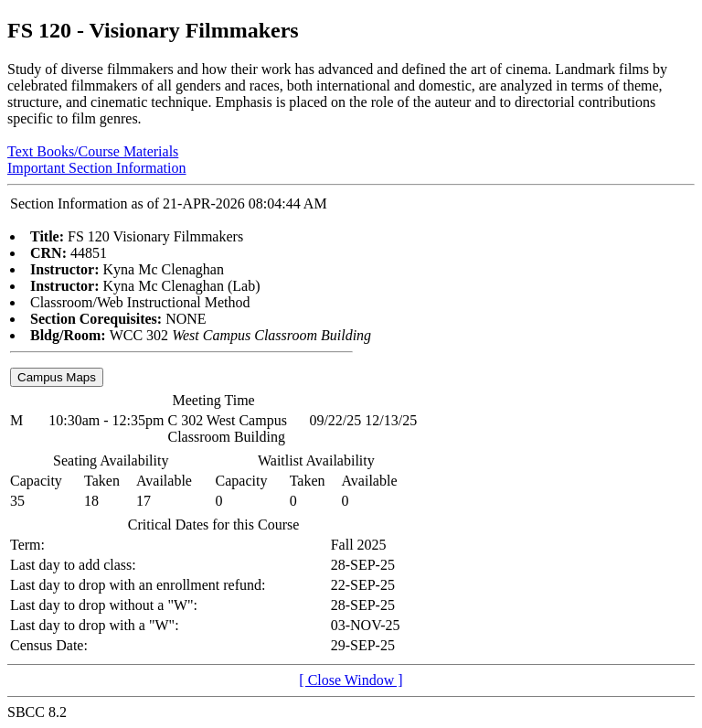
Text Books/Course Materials (93, 151)
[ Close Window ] (351, 680)
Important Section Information (97, 168)
